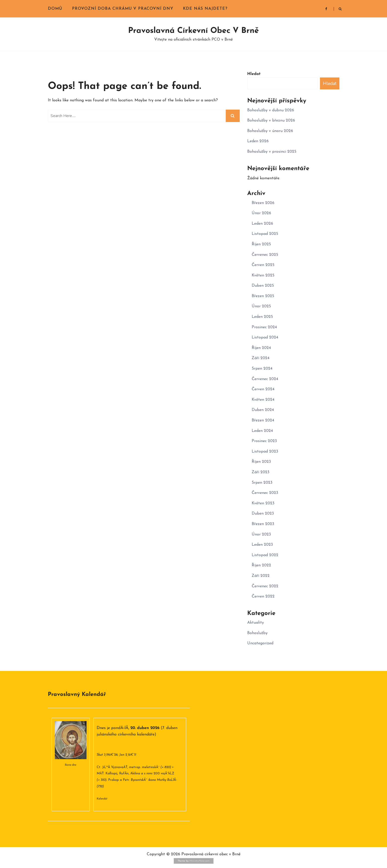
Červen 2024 (263, 389)
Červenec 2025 (265, 255)
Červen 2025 (263, 265)
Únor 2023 (261, 534)
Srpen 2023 (262, 483)
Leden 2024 (262, 431)
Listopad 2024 (265, 337)
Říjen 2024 (261, 348)
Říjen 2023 (261, 462)
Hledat (254, 74)
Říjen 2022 (261, 565)
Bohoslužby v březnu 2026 (271, 121)
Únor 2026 (261, 213)
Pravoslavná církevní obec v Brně (193, 31)
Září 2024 (261, 358)
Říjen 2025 (261, 244)
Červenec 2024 (265, 379)
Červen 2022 (263, 597)
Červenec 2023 (265, 493)
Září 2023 (261, 472)
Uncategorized (260, 643)
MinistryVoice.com (199, 861)
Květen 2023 (263, 503)
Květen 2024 (263, 400)
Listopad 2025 (265, 234)
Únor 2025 (261, 306)
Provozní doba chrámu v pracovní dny (123, 9)
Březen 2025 (263, 296)
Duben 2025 (263, 286)
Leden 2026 (258, 141)
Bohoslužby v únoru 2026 (270, 131)
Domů (55, 9)
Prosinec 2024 (264, 327)
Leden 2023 (262, 545)
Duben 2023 (263, 514)
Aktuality (256, 623)
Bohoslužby (257, 633)
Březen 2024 (263, 420)
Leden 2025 (262, 317)
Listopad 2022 (265, 555)
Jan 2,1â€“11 (128, 755)
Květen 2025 (263, 275)
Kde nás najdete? (205, 9)
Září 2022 (261, 576)
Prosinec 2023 (264, 441)
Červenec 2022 (265, 586)
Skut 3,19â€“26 (107, 755)
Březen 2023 (263, 524)
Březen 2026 (263, 203)
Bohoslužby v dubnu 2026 (271, 110)
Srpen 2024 (262, 369)
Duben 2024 (263, 410)
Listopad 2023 (265, 452)
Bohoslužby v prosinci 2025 (272, 152)
